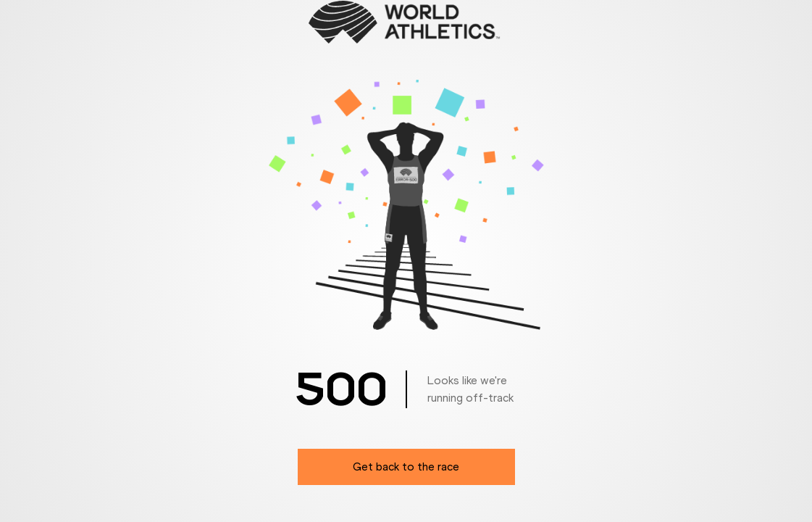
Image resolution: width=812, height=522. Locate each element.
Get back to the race (406, 467)
